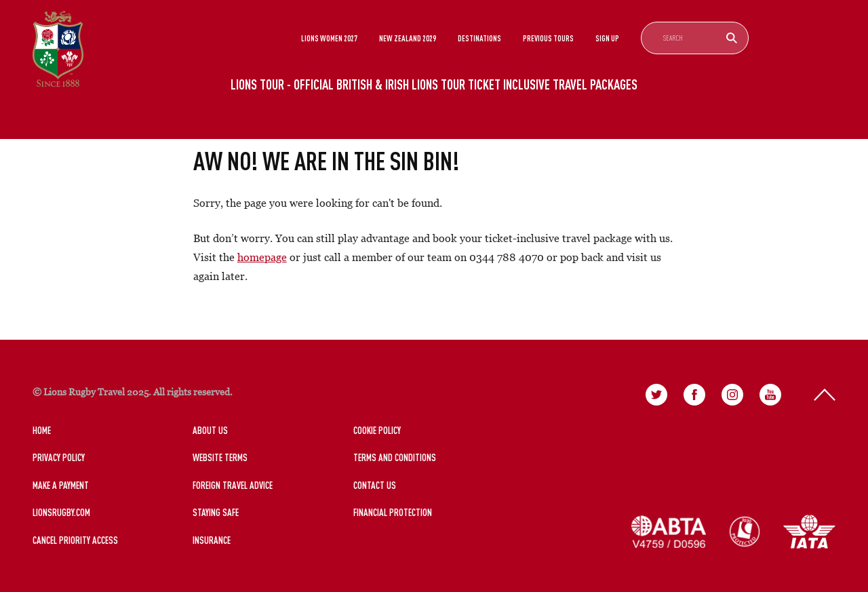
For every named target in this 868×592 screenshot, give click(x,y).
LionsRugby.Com (61, 512)
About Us (210, 430)
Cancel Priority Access (75, 540)
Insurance (212, 540)
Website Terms (220, 457)
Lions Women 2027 (329, 38)
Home (42, 430)
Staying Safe (216, 512)
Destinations (479, 38)
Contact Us (375, 485)
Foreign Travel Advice (233, 485)
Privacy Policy (59, 457)
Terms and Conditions (395, 457)
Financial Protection (393, 512)
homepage (262, 257)
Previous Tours (548, 38)
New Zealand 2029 (408, 38)
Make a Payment (61, 485)
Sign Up (607, 38)
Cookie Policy (377, 430)
